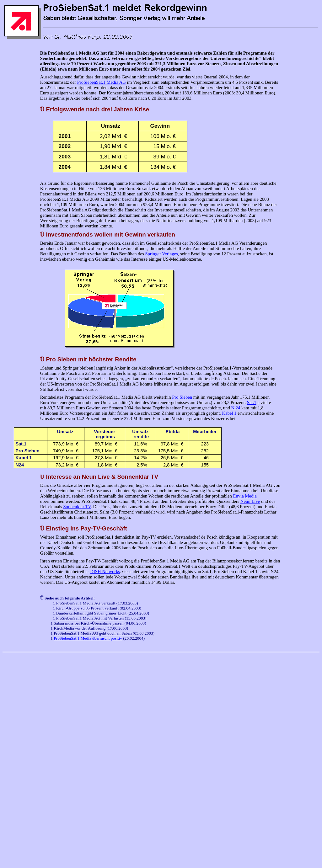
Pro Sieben (182, 397)
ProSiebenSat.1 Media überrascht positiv (88, 638)
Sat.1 (252, 402)
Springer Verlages (161, 254)
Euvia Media (245, 496)
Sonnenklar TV (77, 507)
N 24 (236, 408)
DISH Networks (105, 572)
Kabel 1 (229, 413)
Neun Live (250, 501)
